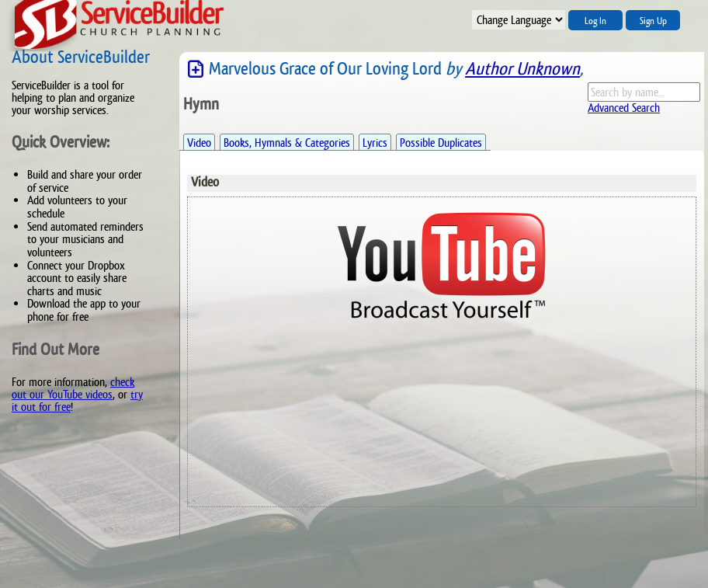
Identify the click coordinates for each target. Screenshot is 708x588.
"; (519, 20)
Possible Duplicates (441, 143)
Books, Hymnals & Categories (287, 143)
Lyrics (375, 143)
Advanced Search (624, 108)
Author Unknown (522, 69)
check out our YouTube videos (73, 388)
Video (199, 143)
